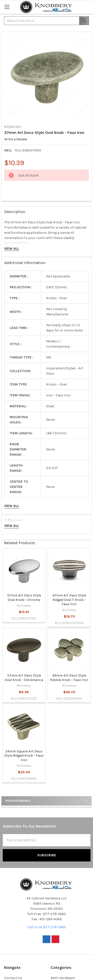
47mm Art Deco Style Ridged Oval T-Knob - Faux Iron (69, 600)
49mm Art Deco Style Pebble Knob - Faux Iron (69, 678)
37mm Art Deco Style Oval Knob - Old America (24, 678)
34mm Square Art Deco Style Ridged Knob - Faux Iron (24, 756)
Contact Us (13, 978)
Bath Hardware (63, 978)
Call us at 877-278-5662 (47, 927)
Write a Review (16, 139)
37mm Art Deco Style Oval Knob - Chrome (24, 598)
